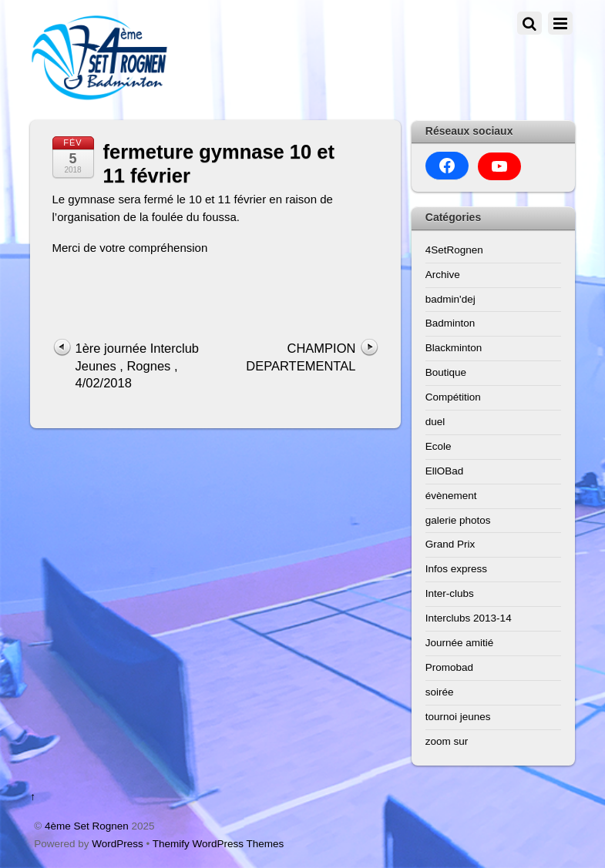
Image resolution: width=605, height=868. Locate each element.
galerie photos (458, 520)
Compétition (453, 397)
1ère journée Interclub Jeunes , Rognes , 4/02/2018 (138, 365)
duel (435, 422)
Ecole (439, 446)
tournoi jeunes (458, 717)
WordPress (118, 844)
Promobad (449, 667)
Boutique (446, 372)
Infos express (456, 569)
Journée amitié (460, 643)
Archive (443, 275)
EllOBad (445, 471)
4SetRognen (454, 250)
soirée (440, 692)
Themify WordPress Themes (218, 844)
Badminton (450, 323)
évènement (451, 496)
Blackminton (454, 348)
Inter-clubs (450, 593)
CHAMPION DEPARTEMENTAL (301, 357)
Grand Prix (450, 544)
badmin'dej (450, 299)
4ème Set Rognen (87, 826)
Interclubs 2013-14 (469, 618)
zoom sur (447, 741)
